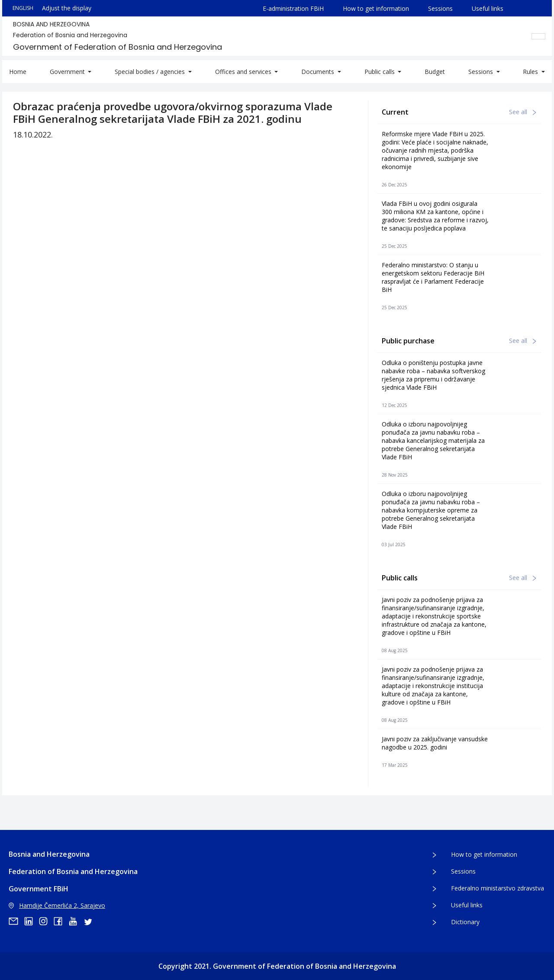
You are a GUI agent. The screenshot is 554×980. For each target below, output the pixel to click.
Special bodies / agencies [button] (151, 72)
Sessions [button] (482, 72)
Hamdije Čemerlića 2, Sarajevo (57, 905)
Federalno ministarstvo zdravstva (498, 888)
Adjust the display (67, 8)
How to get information (376, 8)
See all (523, 112)
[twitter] (90, 921)
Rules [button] (531, 72)
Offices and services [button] (244, 72)
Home (18, 72)
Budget (435, 72)
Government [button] (68, 72)
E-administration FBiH (293, 8)
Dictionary (465, 922)
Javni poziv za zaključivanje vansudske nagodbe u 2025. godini (435, 743)
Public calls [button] (380, 72)
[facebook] (61, 921)
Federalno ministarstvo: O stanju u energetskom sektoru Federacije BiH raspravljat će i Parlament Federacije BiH (433, 277)
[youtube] (76, 921)
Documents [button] (319, 72)
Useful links (488, 8)
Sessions (440, 8)
